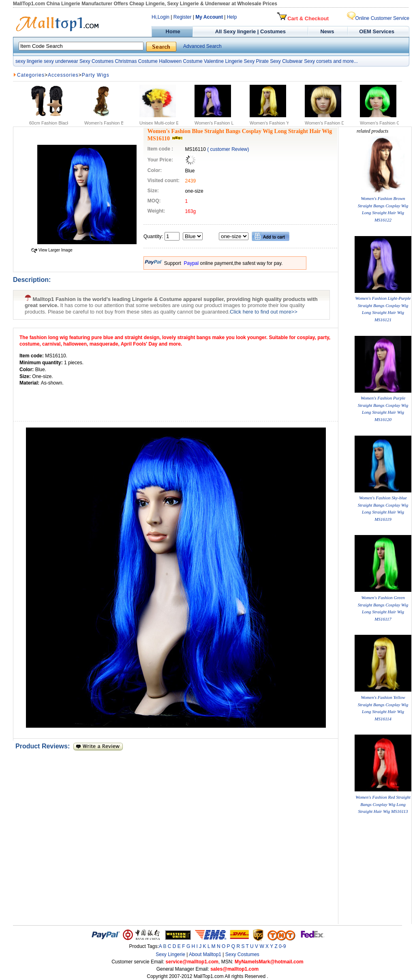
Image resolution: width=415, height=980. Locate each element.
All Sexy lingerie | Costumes (250, 31)
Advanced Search (202, 46)
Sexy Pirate (256, 61)
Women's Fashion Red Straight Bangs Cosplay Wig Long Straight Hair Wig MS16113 (383, 804)
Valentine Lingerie (223, 61)
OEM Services (377, 31)
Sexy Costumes (96, 61)
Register (183, 17)
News (328, 31)
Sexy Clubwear (286, 61)
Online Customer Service (378, 18)
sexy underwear (61, 61)
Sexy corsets (318, 61)
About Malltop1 (205, 954)
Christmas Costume (136, 61)
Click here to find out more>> (264, 312)
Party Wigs (96, 75)
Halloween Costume (181, 61)
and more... (345, 61)
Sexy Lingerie (170, 954)
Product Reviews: (44, 746)
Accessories (63, 75)
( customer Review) (228, 149)
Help (232, 17)
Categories (31, 75)
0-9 (282, 946)
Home (172, 31)
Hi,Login (160, 17)
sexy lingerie (29, 61)
